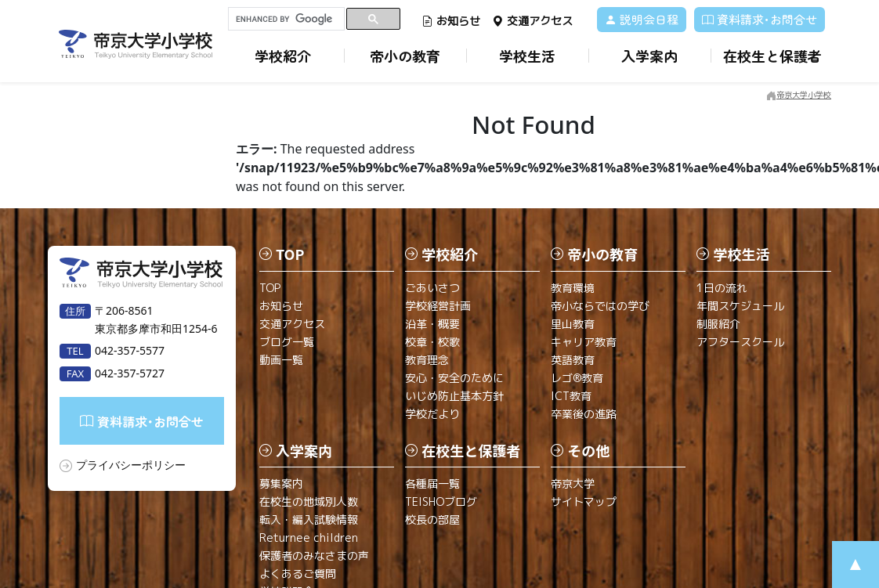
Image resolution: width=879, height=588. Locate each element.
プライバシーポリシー (131, 465)
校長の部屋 (432, 519)
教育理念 (427, 360)
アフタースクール (740, 342)
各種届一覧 (432, 483)
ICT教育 (571, 396)
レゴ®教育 (577, 378)
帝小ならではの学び (600, 306)
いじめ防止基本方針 (454, 396)
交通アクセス (532, 21)
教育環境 (573, 288)
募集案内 (281, 483)
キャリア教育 (584, 342)
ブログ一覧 (287, 342)
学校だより (432, 414)
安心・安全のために (454, 378)
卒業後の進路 (584, 414)
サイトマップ (584, 501)
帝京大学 (573, 483)
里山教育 (573, 324)
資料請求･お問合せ (760, 19)
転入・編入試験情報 (309, 519)
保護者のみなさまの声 (314, 556)
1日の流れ (722, 288)
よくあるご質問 (298, 574)
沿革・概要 (432, 324)
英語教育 (573, 360)
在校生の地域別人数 (309, 501)
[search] (286, 19)
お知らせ (451, 21)
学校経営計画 (438, 306)
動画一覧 (281, 360)
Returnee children (309, 537)
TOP (270, 288)
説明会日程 (642, 19)
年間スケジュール (740, 306)
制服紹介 (718, 324)
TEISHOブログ (441, 501)
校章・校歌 (432, 342)
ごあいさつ (432, 288)
